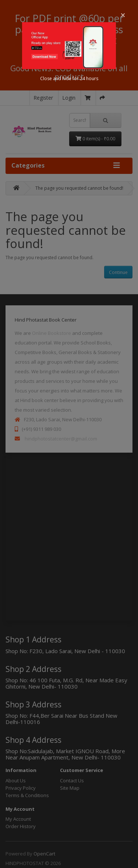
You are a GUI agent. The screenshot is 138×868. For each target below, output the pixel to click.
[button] (123, 15)
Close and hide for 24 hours (69, 78)
